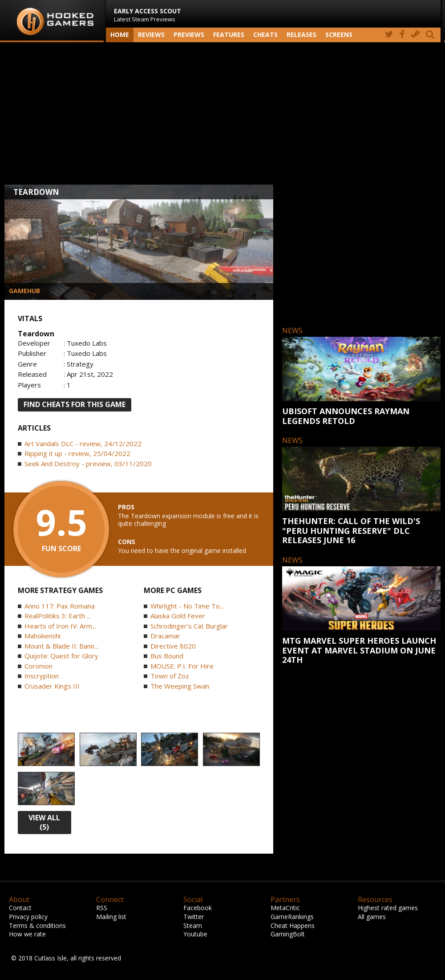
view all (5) (44, 822)
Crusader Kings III (52, 686)
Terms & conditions (37, 926)
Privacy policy (28, 917)
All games (372, 917)
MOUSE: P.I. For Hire (182, 666)
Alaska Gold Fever (178, 616)
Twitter (194, 917)
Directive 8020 (173, 646)
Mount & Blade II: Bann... (61, 646)
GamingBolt (288, 934)
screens (339, 34)
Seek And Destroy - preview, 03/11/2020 (88, 464)
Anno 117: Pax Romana (60, 606)
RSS (102, 908)
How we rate (27, 934)
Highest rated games (388, 908)
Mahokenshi (42, 636)
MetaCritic (285, 908)
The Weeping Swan (180, 686)
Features (229, 34)
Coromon (38, 666)
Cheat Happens (293, 926)
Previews (189, 34)
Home (120, 34)
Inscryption (42, 676)
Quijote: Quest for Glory (61, 656)
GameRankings (292, 917)
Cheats (265, 34)
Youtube (195, 934)
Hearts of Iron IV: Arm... (60, 626)
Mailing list (111, 917)
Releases (301, 34)
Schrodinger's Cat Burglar (189, 626)
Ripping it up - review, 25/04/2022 (77, 453)
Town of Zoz (170, 676)
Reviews (151, 34)
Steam (193, 926)
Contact (20, 908)
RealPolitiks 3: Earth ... (58, 616)
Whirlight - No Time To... (187, 606)
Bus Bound (167, 656)
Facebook (198, 908)
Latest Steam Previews (148, 15)
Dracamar (165, 636)
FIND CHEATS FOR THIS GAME (75, 404)
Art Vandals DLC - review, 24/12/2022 (83, 444)
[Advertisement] (222, 113)
